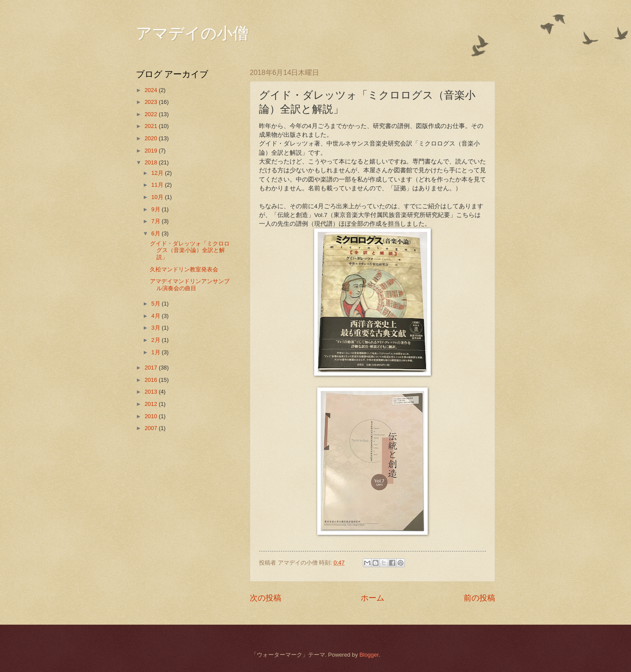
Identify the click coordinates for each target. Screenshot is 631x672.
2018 (152, 162)
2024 (152, 90)
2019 (152, 151)
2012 (152, 404)
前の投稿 (479, 598)
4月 (156, 316)
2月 (156, 340)
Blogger (369, 655)
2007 (152, 428)
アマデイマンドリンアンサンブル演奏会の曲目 (190, 284)
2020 (152, 138)
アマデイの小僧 (192, 33)
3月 (156, 328)
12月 (158, 173)
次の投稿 (266, 598)
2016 (152, 380)
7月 (156, 221)
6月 (156, 233)
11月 (158, 185)
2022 (152, 114)
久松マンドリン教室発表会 (184, 269)
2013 (152, 392)
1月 (156, 352)
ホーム (372, 598)
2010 (152, 416)
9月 (156, 209)
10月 (158, 197)
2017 (152, 368)
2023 (152, 102)
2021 (152, 126)
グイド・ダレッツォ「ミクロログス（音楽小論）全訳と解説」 (190, 250)
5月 (156, 304)
